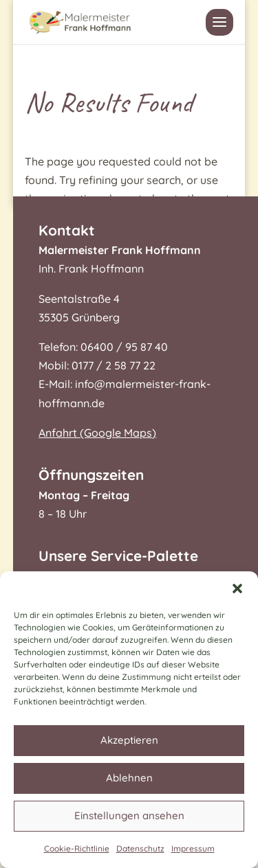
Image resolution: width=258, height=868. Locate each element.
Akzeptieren (129, 740)
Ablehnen (129, 778)
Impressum (193, 848)
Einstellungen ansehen (129, 815)
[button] (237, 589)
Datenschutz (140, 848)
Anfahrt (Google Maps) (97, 433)
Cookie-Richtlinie (77, 848)
